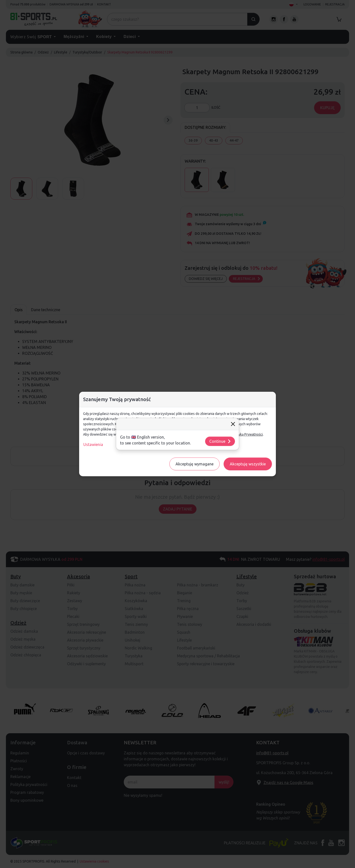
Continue (220, 441)
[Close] (233, 424)
